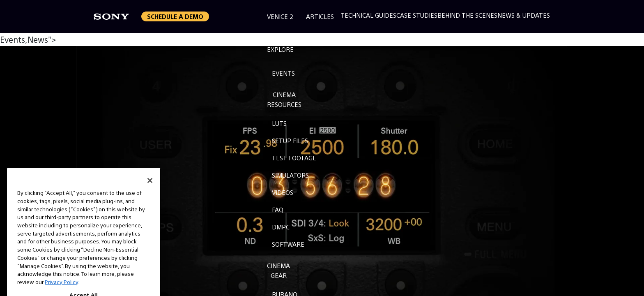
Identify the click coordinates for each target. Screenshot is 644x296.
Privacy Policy (61, 290)
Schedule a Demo (175, 16)
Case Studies (417, 15)
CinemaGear (278, 270)
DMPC (281, 227)
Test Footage (294, 158)
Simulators (290, 175)
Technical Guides (368, 15)
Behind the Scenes (467, 15)
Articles (320, 16)
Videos (283, 192)
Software (288, 244)
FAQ (278, 209)
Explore (280, 49)
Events (283, 73)
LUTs (279, 123)
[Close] (150, 189)
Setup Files (290, 140)
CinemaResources (284, 99)
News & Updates (524, 15)
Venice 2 (280, 16)
